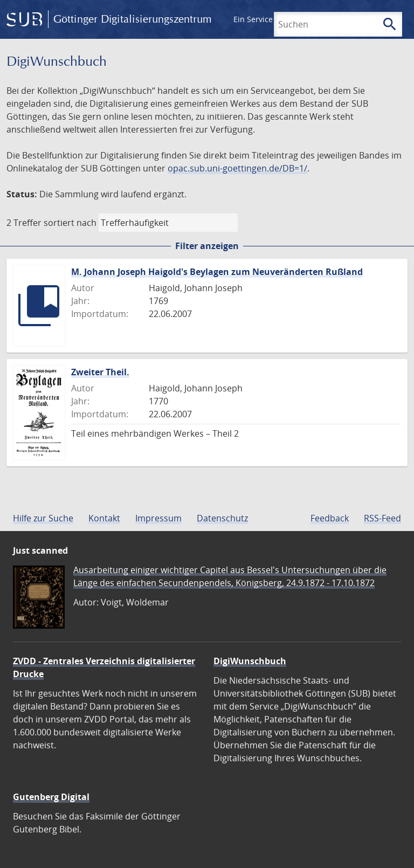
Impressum (158, 518)
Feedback (330, 518)
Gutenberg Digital (51, 797)
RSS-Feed (382, 518)
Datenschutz (222, 518)
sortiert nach (70, 223)
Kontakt (104, 518)
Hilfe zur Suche (43, 518)
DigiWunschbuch (250, 661)
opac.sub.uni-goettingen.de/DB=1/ (237, 168)
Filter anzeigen (207, 246)
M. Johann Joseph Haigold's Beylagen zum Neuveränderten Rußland (217, 272)
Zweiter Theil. (100, 372)
